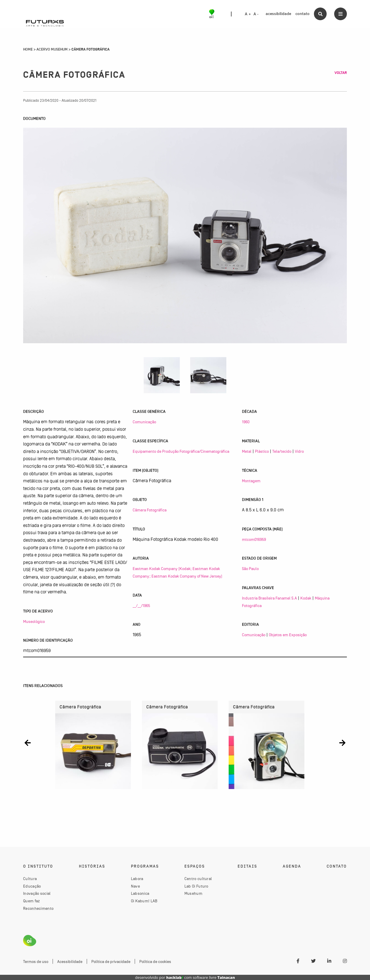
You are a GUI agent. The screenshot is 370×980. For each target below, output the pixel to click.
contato (303, 14)
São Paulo (250, 569)
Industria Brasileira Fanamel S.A (269, 598)
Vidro (299, 451)
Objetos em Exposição (288, 635)
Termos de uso (36, 962)
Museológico (34, 621)
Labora (137, 879)
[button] (28, 743)
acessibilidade (278, 14)
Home (28, 49)
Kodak (306, 598)
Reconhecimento (38, 908)
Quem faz (32, 901)
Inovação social (37, 893)
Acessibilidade (70, 962)
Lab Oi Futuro (196, 886)
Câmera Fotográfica (150, 510)
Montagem (251, 481)
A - (256, 14)
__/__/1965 (141, 606)
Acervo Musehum (52, 49)
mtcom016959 (254, 539)
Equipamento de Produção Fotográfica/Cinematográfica (181, 451)
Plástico (262, 451)
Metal (247, 451)
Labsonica (140, 893)
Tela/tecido (282, 451)
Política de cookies (155, 962)
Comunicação (144, 422)
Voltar (341, 73)
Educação (32, 886)
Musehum (193, 893)
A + (248, 14)
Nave (135, 886)
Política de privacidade (111, 962)
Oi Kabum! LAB (144, 901)
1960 (246, 422)
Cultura (30, 879)
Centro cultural (198, 879)
